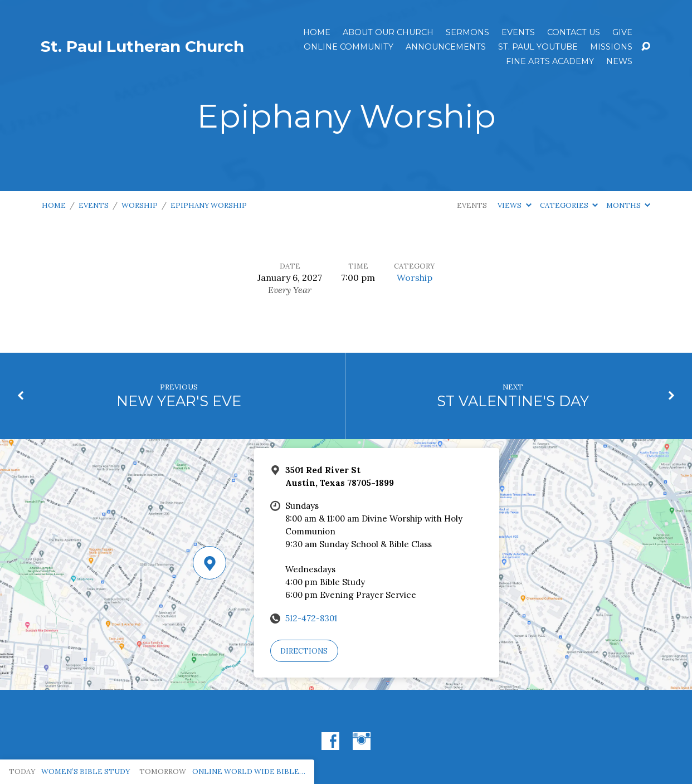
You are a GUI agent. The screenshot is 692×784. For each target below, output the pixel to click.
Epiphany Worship (209, 205)
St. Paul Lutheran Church (142, 46)
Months (628, 205)
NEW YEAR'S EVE (179, 401)
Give (622, 32)
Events (518, 32)
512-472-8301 (311, 618)
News (619, 61)
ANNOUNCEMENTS (446, 47)
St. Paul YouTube (538, 47)
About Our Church (388, 32)
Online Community (349, 47)
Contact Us (574, 32)
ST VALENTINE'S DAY (513, 401)
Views (514, 205)
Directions (304, 651)
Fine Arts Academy (550, 61)
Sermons (467, 32)
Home (317, 32)
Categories (569, 205)
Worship (140, 205)
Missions (611, 47)
